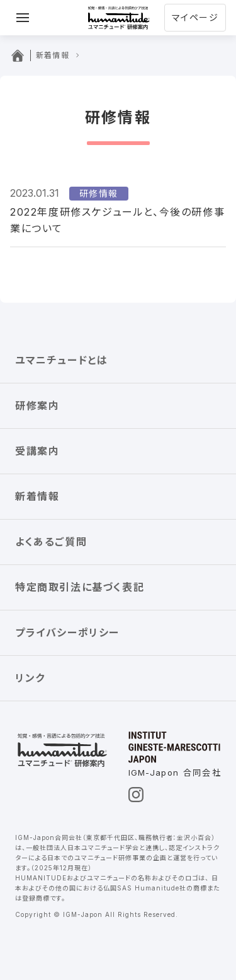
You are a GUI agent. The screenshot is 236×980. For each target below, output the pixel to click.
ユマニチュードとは (61, 360)
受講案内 (37, 451)
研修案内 (37, 405)
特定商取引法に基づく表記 (80, 587)
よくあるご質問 (51, 542)
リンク (30, 678)
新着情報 (37, 496)
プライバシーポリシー (67, 633)
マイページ (195, 17)
